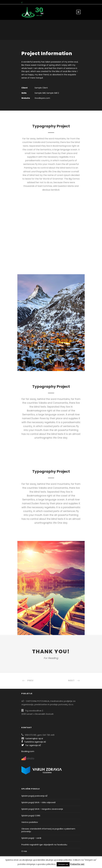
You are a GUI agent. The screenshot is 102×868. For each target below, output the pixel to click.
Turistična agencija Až (34, 742)
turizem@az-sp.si (34, 738)
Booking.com (28, 751)
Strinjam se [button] (63, 864)
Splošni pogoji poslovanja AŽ (34, 796)
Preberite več (77, 864)
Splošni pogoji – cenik (31, 838)
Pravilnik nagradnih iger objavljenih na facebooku (44, 845)
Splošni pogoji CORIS (31, 816)
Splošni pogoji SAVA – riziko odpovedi (38, 802)
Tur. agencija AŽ (31, 745)
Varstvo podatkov (30, 822)
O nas (24, 851)
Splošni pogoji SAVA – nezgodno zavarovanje (42, 809)
